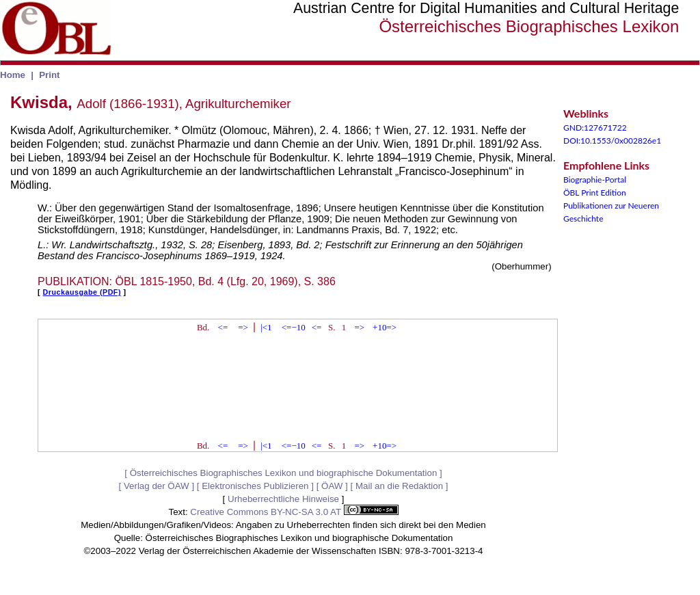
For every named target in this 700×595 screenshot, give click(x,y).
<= (223, 327)
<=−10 (294, 327)
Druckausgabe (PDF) (82, 292)
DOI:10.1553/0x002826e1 (612, 141)
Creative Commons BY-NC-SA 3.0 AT (294, 512)
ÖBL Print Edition (595, 193)
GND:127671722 (595, 128)
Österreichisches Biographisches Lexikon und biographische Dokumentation (284, 473)
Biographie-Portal (595, 180)
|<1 (266, 327)
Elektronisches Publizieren (255, 486)
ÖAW (332, 486)
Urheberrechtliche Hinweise (283, 499)
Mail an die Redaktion (399, 486)
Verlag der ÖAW (157, 486)
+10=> (385, 327)
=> (243, 327)
